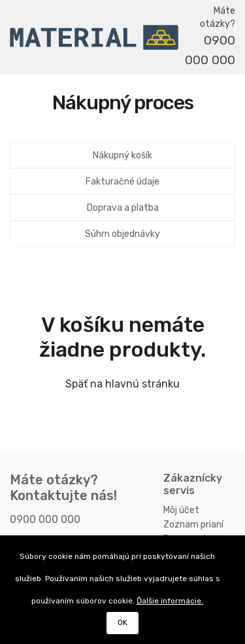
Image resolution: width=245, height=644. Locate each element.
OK (122, 622)
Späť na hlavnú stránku (122, 384)
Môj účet (181, 510)
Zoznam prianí (193, 525)
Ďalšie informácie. (170, 601)
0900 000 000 (210, 50)
